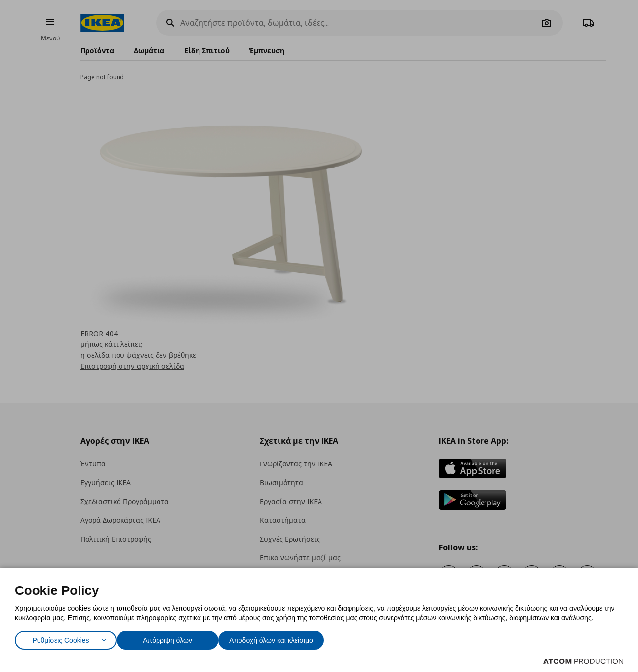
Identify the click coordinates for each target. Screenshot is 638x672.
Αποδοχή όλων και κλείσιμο (287, 638)
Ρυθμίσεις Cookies (61, 638)
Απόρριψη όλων (172, 638)
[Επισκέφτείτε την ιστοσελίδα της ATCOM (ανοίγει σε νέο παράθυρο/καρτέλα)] (583, 661)
